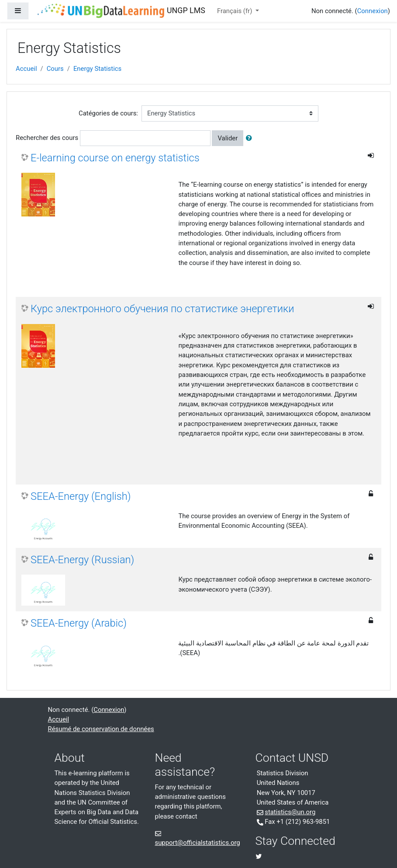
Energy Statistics (97, 69)
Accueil (26, 69)
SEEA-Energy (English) (81, 496)
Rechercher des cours (47, 138)
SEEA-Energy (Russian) (82, 560)
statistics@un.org (290, 812)
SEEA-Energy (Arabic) (79, 623)
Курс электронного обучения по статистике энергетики (162, 309)
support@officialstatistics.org (198, 843)
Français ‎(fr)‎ (235, 11)
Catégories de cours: (108, 113)
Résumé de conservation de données (101, 729)
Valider (228, 138)
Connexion (373, 11)
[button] (251, 138)
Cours (55, 69)
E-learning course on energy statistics (115, 158)
